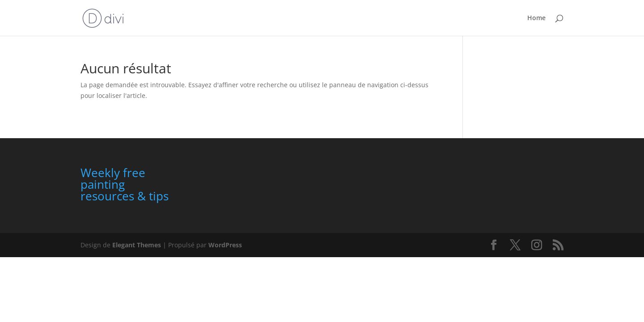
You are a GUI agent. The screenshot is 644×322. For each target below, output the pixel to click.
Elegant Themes (137, 245)
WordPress (225, 245)
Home (536, 18)
